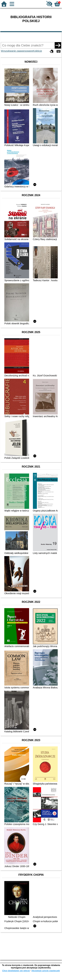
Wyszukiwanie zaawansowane (17, 51)
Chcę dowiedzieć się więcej (16, 971)
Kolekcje (38, 51)
